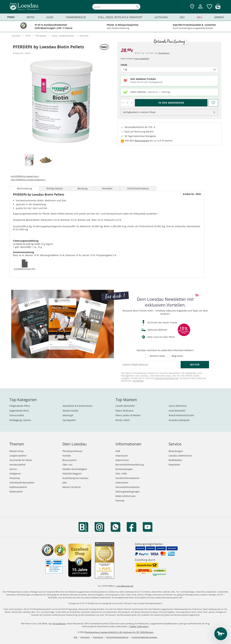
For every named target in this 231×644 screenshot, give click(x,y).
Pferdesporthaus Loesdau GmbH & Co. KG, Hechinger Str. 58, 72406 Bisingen (119, 632)
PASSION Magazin (72, 474)
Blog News (177, 356)
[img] (218, 8)
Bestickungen (176, 451)
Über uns (67, 465)
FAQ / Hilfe (121, 474)
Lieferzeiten (122, 483)
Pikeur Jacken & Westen (128, 415)
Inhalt (129, 65)
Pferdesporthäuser (73, 451)
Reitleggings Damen (20, 420)
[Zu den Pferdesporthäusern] (192, 7)
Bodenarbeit (16, 492)
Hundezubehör (18, 465)
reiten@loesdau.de (125, 586)
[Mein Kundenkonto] (200, 9)
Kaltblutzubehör (18, 487)
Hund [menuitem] (50, 17)
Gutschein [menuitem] (161, 17)
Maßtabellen (175, 460)
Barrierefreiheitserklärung (130, 465)
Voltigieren (15, 474)
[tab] (29, 160)
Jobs (65, 483)
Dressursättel (17, 415)
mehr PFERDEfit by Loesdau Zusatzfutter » (28, 180)
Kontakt (66, 456)
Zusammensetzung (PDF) (24, 269)
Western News (157, 356)
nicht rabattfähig (142, 59)
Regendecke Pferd (19, 411)
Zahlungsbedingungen (128, 492)
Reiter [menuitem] (30, 17)
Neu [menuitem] (182, 17)
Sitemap (120, 501)
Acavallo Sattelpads (179, 420)
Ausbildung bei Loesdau (75, 478)
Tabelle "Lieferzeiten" (139, 626)
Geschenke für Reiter (21, 460)
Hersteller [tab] (107, 188)
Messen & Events (72, 487)
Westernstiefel (71, 411)
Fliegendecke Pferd (20, 406)
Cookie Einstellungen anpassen (144, 637)
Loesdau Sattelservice (180, 456)
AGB (118, 451)
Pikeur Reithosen (125, 411)
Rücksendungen (124, 469)
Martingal (68, 415)
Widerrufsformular (126, 496)
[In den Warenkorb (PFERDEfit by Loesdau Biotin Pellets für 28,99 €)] (171, 103)
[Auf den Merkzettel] (213, 103)
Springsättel (69, 420)
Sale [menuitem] (199, 17)
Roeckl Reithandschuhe (181, 415)
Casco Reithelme (178, 406)
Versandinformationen (128, 487)
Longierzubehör (18, 456)
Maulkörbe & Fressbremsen (78, 406)
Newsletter (174, 465)
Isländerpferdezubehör (22, 483)
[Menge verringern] (123, 103)
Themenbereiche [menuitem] (76, 17)
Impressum (122, 456)
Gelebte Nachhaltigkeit (75, 469)
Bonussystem (142, 141)
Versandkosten (164, 53)
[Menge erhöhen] (132, 103)
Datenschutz (122, 460)
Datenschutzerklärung (166, 378)
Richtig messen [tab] (55, 188)
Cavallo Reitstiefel (125, 406)
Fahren (13, 469)
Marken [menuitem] (219, 17)
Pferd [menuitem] (11, 17)
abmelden (138, 381)
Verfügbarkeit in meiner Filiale (139, 112)
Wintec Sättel (123, 420)
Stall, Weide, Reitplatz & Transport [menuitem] (120, 17)
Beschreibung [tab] (24, 188)
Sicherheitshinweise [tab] (138, 188)
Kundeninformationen (127, 478)
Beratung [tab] (82, 188)
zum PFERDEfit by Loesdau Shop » (25, 176)
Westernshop (17, 451)
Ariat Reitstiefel (177, 411)
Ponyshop (15, 478)
